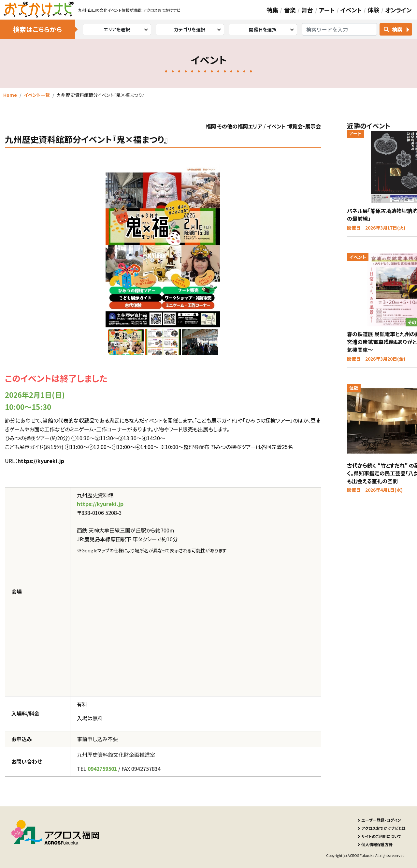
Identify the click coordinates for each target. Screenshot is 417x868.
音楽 (290, 10)
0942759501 (102, 769)
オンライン (398, 10)
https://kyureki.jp (41, 461)
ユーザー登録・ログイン (381, 820)
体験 (373, 10)
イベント (351, 10)
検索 (397, 29)
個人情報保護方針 (377, 844)
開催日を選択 (263, 29)
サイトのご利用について (381, 836)
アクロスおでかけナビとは (383, 828)
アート (327, 10)
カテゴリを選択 (190, 29)
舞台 (307, 10)
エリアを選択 (117, 29)
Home (10, 95)
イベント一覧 (37, 95)
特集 (272, 10)
